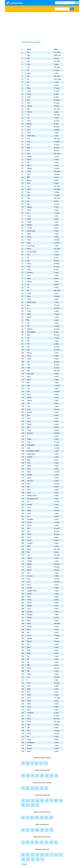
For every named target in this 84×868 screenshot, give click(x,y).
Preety (29, 600)
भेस (28, 287)
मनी (28, 344)
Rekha (29, 424)
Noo (28, 347)
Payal (29, 359)
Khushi (29, 748)
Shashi (29, 618)
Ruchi (29, 210)
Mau (29, 204)
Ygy (28, 573)
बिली (28, 177)
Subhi (29, 478)
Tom (29, 115)
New (29, 725)
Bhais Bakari (31, 332)
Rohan (29, 180)
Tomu (29, 585)
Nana (29, 189)
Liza (28, 555)
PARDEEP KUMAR (33, 451)
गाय (28, 76)
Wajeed (30, 475)
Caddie (29, 561)
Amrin (29, 508)
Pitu (28, 528)
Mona (29, 549)
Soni (29, 103)
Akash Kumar (31, 302)
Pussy (29, 171)
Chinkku (30, 457)
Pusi (29, 139)
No (28, 79)
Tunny (29, 311)
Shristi (29, 159)
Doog (29, 264)
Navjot (29, 439)
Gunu (29, 216)
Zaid (29, 692)
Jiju (28, 662)
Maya (29, 624)
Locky (29, 91)
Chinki (29, 222)
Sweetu (30, 558)
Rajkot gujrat (31, 454)
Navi (29, 192)
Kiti (28, 290)
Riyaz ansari (31, 231)
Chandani (30, 519)
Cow (29, 61)
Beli (28, 552)
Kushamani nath (32, 499)
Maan (29, 278)
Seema (29, 281)
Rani (29, 142)
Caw (29, 350)
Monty (29, 249)
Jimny (29, 94)
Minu (29, 100)
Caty (29, 442)
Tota (29, 365)
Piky (29, 392)
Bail (28, 427)
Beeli (29, 621)
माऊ (28, 323)
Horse (29, 734)
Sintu (29, 650)
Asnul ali (30, 481)
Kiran (29, 484)
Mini (28, 109)
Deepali (30, 638)
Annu (29, 710)
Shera (29, 668)
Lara (29, 698)
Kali (28, 261)
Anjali (29, 243)
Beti (28, 305)
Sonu (29, 582)
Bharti (29, 317)
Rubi (29, 683)
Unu (28, 389)
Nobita (29, 124)
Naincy (29, 112)
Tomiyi (29, 299)
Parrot (29, 534)
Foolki (29, 695)
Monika (29, 168)
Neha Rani (31, 374)
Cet (28, 201)
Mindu (29, 397)
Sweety (29, 106)
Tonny (29, 716)
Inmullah (30, 543)
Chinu (29, 133)
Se (28, 284)
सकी (28, 665)
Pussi (29, 635)
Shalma (30, 745)
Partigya (30, 615)
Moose (29, 570)
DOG (29, 490)
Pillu (29, 130)
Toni (28, 195)
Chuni (29, 686)
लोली (29, 546)
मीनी (28, 671)
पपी (28, 737)
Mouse (29, 641)
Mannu (29, 237)
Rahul (29, 510)
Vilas (29, 275)
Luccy (29, 609)
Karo (29, 731)
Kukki (29, 704)
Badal (29, 466)
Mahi (29, 597)
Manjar (29, 207)
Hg (28, 258)
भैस (28, 326)
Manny (29, 567)
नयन (28, 644)
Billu (29, 145)
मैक (28, 320)
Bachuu (30, 400)
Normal (29, 505)
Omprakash (31, 445)
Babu (29, 88)
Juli (28, 362)
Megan (29, 564)
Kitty (29, 154)
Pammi (29, 594)
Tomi (29, 198)
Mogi (29, 653)
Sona (29, 121)
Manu (29, 296)
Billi (28, 58)
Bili (28, 70)
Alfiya (29, 234)
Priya (29, 240)
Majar (29, 689)
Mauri (29, 472)
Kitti (28, 151)
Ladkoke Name (32, 591)
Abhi (29, 463)
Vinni (29, 418)
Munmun (30, 433)
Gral (29, 406)
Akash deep (31, 136)
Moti (29, 371)
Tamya (29, 525)
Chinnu (29, 522)
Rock (29, 719)
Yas (28, 403)
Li (28, 308)
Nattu (29, 469)
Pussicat (30, 576)
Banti (29, 647)
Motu (29, 165)
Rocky (29, 722)
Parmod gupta (32, 252)
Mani (29, 127)
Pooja (29, 430)
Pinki (29, 267)
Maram (29, 353)
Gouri (29, 421)
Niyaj (29, 377)
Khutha (29, 412)
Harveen (30, 273)
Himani (29, 588)
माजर (29, 183)
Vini (28, 656)
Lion (29, 186)
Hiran (29, 73)
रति (28, 659)
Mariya (29, 603)
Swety (29, 740)
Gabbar (30, 606)
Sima (29, 409)
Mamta (29, 225)
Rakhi (29, 219)
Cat (28, 52)
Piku (29, 255)
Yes (28, 338)
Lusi (28, 677)
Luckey (29, 228)
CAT (29, 516)
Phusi (29, 493)
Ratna (29, 701)
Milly (29, 335)
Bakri (29, 148)
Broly (29, 751)
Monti (29, 314)
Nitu (28, 487)
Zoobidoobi (31, 742)
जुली (28, 728)
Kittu (29, 386)
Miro (29, 174)
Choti (29, 270)
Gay (28, 67)
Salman (30, 612)
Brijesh (29, 157)
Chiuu (29, 293)
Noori (29, 629)
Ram (29, 579)
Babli (29, 460)
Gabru (29, 674)
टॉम (28, 383)
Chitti (29, 97)
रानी (28, 162)
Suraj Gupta (31, 246)
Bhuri (29, 394)
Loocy (29, 707)
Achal (29, 513)
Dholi (29, 380)
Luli (28, 213)
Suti (28, 415)
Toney (29, 356)
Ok (28, 502)
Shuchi (29, 626)
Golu (29, 448)
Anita (29, 368)
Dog (28, 55)
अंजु (28, 632)
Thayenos (30, 713)
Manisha (30, 329)
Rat (28, 531)
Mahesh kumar (32, 496)
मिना (28, 341)
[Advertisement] (42, 26)
